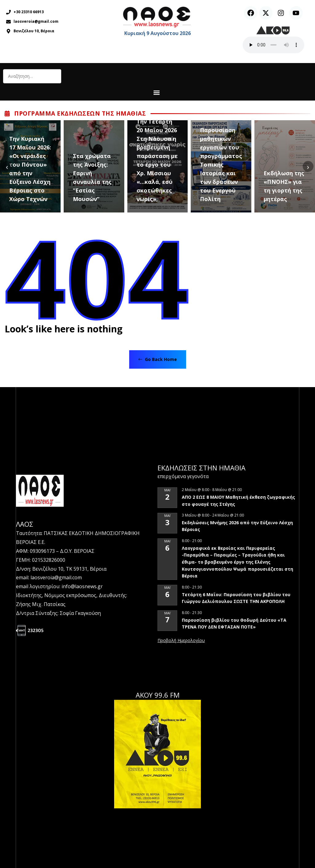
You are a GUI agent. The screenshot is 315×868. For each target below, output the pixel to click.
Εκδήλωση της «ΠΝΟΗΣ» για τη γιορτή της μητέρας (284, 186)
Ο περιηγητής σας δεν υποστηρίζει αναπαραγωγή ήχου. (273, 45)
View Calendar (181, 641)
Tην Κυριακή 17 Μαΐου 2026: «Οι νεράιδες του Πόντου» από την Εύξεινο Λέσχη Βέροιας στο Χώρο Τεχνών (30, 169)
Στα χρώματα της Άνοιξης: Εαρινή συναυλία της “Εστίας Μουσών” (92, 177)
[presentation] (7, 166)
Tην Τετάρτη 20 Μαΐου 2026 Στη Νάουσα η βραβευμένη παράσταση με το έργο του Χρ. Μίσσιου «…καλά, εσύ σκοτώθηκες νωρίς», (157, 160)
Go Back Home (158, 359)
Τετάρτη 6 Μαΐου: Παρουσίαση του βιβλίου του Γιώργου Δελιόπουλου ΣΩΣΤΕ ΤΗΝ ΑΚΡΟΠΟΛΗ (236, 598)
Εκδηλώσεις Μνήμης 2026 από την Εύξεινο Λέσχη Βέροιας (237, 526)
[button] (157, 92)
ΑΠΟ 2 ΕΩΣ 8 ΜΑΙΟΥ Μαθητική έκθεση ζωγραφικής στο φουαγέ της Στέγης (238, 501)
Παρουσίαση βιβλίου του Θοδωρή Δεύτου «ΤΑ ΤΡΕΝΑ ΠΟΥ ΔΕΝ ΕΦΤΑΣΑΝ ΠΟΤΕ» (234, 624)
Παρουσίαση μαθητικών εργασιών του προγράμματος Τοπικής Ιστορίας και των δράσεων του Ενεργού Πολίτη (221, 164)
